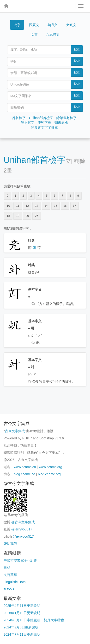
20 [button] (27, 216)
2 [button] (23, 196)
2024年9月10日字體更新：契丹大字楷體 (34, 620)
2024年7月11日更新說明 (22, 634)
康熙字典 (44, 123)
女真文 (71, 25)
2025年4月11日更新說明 (22, 606)
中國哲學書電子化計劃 (20, 560)
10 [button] (8, 206)
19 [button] (18, 216)
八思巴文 (53, 34)
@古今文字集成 (23, 522)
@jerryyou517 (22, 529)
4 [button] (39, 196)
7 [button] (63, 196)
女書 (34, 34)
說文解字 (28, 123)
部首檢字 (19, 118)
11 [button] (18, 206)
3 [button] (31, 196)
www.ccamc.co (25, 467)
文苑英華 (10, 575)
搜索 (77, 49)
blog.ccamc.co (24, 474)
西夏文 (34, 25)
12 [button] (27, 206)
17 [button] (75, 206)
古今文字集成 (15, 431)
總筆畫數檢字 (66, 118)
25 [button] (37, 216)
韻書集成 (61, 123)
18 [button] (8, 216)
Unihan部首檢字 (41, 118)
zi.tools (9, 589)
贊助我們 (10, 544)
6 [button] (55, 196)
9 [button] (78, 196)
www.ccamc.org (50, 467)
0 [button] (8, 196)
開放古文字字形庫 (44, 127)
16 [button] (65, 206)
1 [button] (15, 196)
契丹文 (53, 25)
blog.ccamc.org (49, 474)
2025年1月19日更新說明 (22, 613)
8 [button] (70, 196)
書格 (7, 568)
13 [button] (37, 206)
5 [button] (47, 196)
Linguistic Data (15, 582)
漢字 (17, 25)
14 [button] (46, 206)
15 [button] (56, 206)
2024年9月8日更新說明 (21, 627)
